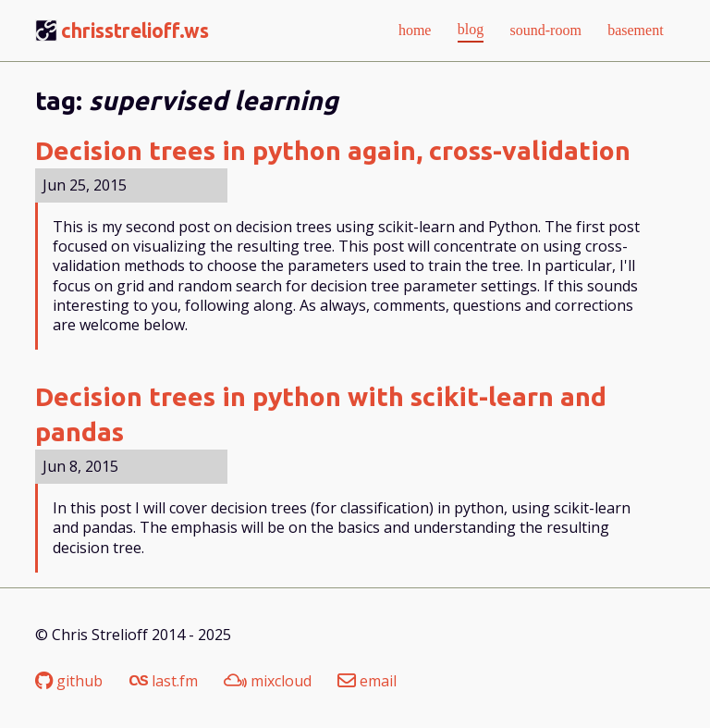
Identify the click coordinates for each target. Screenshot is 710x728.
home (415, 30)
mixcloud (268, 681)
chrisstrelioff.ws (135, 31)
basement (635, 30)
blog (471, 29)
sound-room (546, 30)
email (367, 681)
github (69, 681)
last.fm (164, 681)
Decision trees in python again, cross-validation (333, 150)
